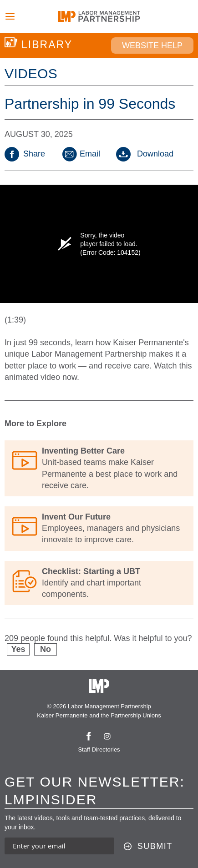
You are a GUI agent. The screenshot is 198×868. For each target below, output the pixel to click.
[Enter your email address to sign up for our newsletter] (59, 846)
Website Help (152, 45)
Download (145, 154)
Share (25, 154)
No (46, 649)
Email (81, 154)
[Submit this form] (148, 847)
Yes (18, 649)
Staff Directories (99, 749)
